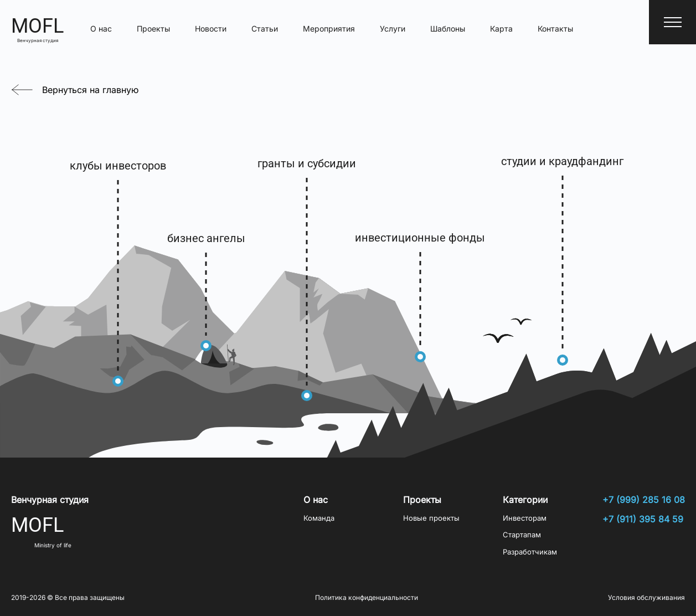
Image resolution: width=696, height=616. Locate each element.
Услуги (393, 29)
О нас (101, 29)
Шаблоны (448, 29)
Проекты (153, 29)
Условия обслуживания (646, 597)
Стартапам (522, 535)
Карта (501, 29)
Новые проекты (431, 518)
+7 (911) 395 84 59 (643, 519)
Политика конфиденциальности (367, 597)
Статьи (265, 29)
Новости (211, 29)
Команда (319, 518)
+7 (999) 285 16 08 (644, 500)
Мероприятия (329, 29)
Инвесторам (525, 518)
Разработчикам (530, 552)
